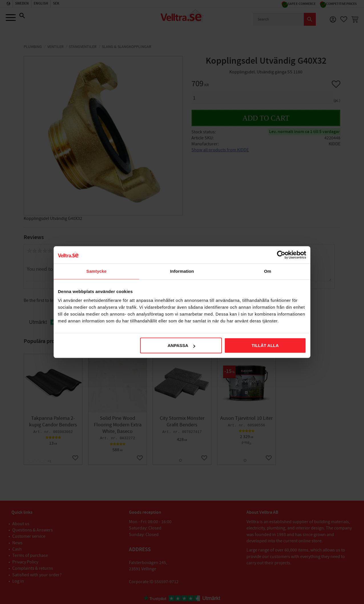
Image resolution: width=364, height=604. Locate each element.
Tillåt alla (265, 345)
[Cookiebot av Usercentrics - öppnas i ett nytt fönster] (281, 255)
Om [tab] (267, 271)
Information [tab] (182, 271)
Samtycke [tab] (97, 271)
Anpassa (181, 345)
